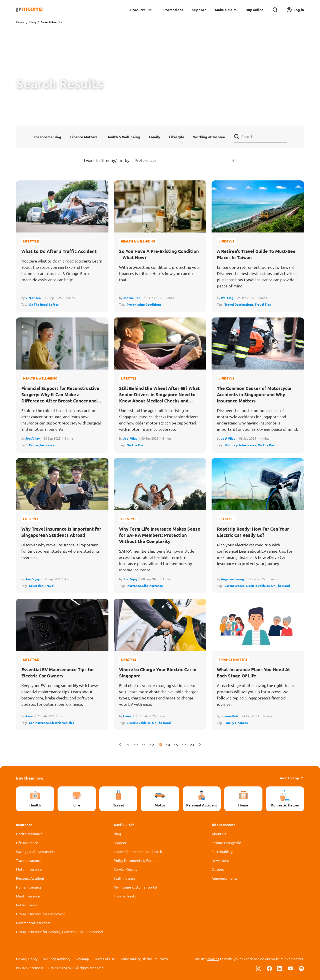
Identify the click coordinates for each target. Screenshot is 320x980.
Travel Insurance (29, 860)
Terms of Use (105, 959)
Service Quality (126, 869)
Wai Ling (227, 298)
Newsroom (220, 860)
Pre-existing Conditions (144, 304)
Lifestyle (177, 137)
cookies (213, 959)
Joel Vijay (33, 438)
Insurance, (134, 586)
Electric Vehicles (62, 723)
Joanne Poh (132, 298)
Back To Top (291, 778)
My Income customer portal (135, 887)
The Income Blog (47, 137)
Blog (33, 22)
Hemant (129, 716)
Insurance (47, 445)
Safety (54, 304)
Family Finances (236, 723)
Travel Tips (263, 304)
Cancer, (35, 445)
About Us (219, 834)
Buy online (254, 10)
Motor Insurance (29, 869)
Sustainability (222, 851)
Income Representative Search (138, 851)
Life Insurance (153, 586)
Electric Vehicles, (258, 586)
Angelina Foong (232, 579)
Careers (218, 869)
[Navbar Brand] (29, 10)
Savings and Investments (36, 851)
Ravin (29, 716)
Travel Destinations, (240, 304)
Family (155, 137)
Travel (50, 586)
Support (199, 10)
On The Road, (39, 304)
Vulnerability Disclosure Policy (144, 959)
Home (20, 22)
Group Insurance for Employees (41, 914)
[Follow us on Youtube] (291, 968)
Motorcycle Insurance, (241, 445)
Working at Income (209, 137)
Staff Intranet (124, 878)
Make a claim (226, 10)
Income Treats (125, 896)
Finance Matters (84, 137)
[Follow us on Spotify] (301, 968)
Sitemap (82, 959)
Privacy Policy (27, 959)
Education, (37, 586)
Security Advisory (57, 959)
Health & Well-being (123, 137)
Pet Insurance (27, 905)
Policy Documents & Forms (135, 860)
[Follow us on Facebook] (269, 968)
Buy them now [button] (30, 778)
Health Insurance (29, 834)
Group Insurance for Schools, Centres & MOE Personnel (60, 932)
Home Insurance (29, 887)
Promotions (173, 10)
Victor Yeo (33, 298)
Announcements (225, 878)
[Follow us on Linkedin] (280, 968)
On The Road (136, 445)
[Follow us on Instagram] (259, 968)
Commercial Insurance (33, 923)
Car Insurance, (235, 586)
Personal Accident (30, 878)
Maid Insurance (28, 896)
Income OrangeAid (226, 843)
